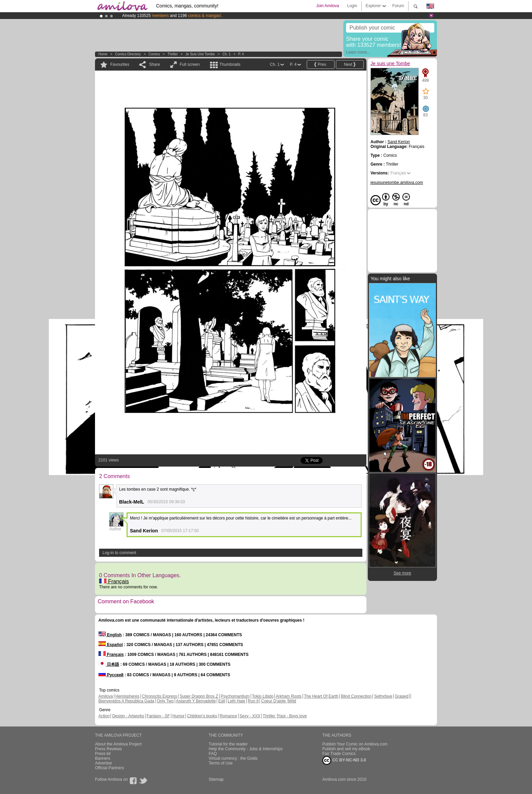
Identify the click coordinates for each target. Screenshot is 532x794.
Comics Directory (128, 54)
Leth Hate (236, 701)
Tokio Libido (263, 696)
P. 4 (241, 54)
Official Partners (109, 768)
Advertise (103, 763)
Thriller (173, 54)
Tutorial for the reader (228, 744)
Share (154, 64)
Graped (401, 696)
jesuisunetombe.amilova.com (397, 183)
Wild (292, 701)
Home (103, 54)
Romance (228, 716)
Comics (154, 54)
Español (111, 645)
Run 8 (253, 701)
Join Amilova (328, 6)
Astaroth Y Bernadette (196, 701)
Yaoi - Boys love (292, 716)
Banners (103, 758)
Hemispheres (127, 696)
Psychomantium (235, 696)
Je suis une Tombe (200, 54)
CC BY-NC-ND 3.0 (344, 760)
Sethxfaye (383, 696)
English (110, 635)
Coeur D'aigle (274, 701)
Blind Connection (356, 696)
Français (114, 581)
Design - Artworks (128, 716)
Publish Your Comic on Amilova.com (355, 744)
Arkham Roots (289, 696)
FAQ (213, 754)
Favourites (120, 64)
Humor (178, 716)
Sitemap (216, 779)
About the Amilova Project (118, 744)
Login (352, 6)
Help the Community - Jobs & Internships (246, 749)
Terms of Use (221, 763)
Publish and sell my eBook (346, 749)
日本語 (109, 664)
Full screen (190, 64)
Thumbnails (230, 64)
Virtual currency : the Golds (233, 758)
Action (104, 716)
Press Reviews (108, 749)
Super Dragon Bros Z (199, 696)
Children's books (202, 716)
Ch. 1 (227, 54)
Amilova (106, 696)
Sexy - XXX (250, 716)
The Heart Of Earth (321, 696)
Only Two (165, 701)
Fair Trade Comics (339, 754)
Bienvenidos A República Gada (126, 701)
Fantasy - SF (158, 716)
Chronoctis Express (159, 696)
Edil (222, 701)
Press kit (103, 754)
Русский (111, 675)
